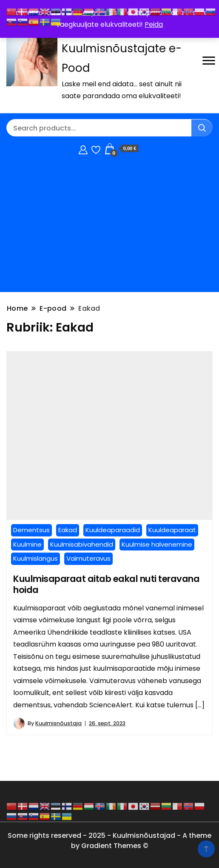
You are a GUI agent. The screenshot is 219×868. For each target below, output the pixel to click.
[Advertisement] (109, 226)
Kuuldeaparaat (172, 530)
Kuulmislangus (36, 558)
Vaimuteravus (88, 558)
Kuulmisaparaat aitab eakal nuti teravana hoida (106, 584)
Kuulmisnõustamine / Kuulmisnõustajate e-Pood (122, 48)
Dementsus (31, 530)
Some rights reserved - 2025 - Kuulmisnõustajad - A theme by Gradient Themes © (109, 841)
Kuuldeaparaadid (113, 530)
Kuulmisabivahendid (82, 544)
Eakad (68, 530)
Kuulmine (27, 544)
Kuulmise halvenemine (157, 544)
